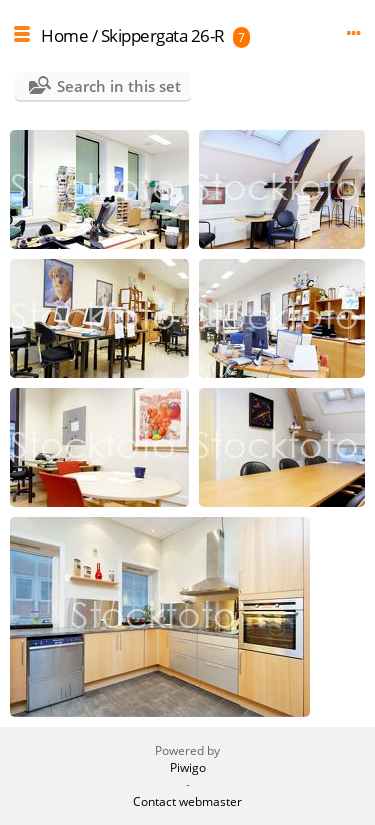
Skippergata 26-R (163, 35)
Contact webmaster (187, 801)
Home (64, 35)
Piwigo (188, 767)
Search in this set (119, 86)
